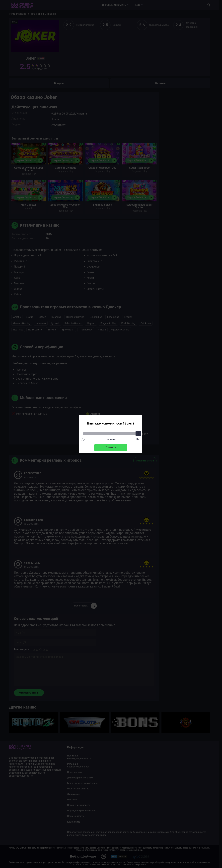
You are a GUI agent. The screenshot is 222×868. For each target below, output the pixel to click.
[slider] (138, 434)
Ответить (111, 447)
